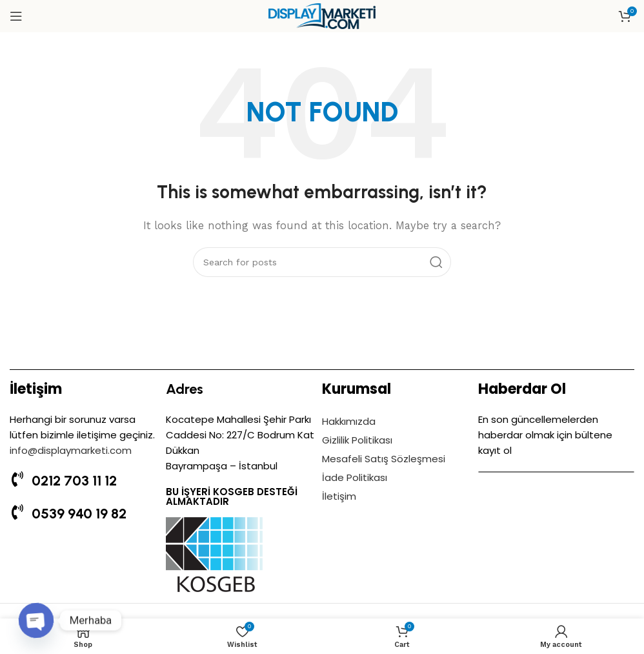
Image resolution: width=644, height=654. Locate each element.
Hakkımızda (349, 421)
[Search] (322, 262)
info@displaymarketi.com (71, 450)
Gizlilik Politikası (357, 440)
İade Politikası (355, 477)
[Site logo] (322, 15)
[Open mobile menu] (16, 16)
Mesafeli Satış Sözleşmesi (384, 459)
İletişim (339, 496)
